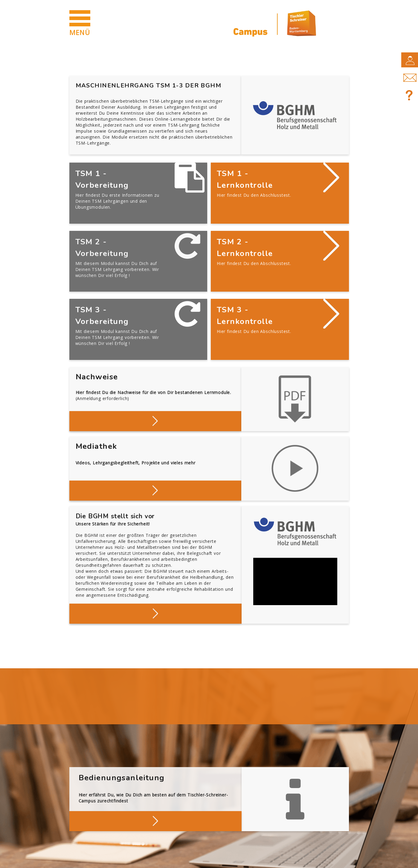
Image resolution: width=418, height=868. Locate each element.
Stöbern (155, 455)
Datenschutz (122, 860)
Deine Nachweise (155, 385)
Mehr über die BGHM (155, 578)
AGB (156, 860)
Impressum (81, 860)
